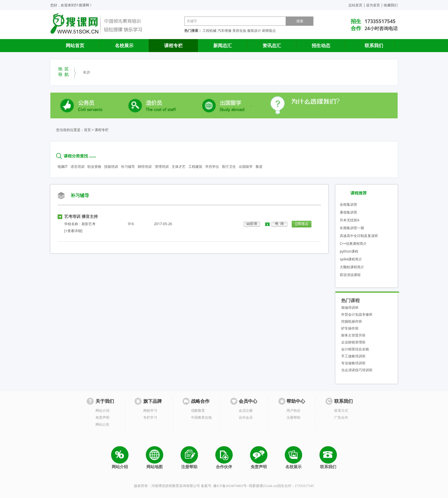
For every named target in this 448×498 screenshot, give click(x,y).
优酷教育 (198, 410)
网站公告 (102, 424)
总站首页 (355, 5)
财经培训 (145, 167)
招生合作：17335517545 (296, 486)
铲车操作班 (350, 328)
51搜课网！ (84, 5)
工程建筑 (195, 167)
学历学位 (212, 167)
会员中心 (248, 401)
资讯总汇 (272, 45)
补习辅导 (128, 167)
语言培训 (78, 167)
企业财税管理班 (353, 342)
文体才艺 (179, 167)
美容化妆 (239, 31)
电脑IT (63, 167)
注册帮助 (293, 417)
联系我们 (374, 45)
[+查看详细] (73, 231)
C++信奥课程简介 (353, 244)
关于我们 (105, 401)
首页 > (89, 130)
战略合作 (200, 401)
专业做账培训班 (353, 363)
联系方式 (341, 410)
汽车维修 (225, 31)
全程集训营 (348, 204)
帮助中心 (296, 401)
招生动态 (321, 45)
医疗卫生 (229, 167)
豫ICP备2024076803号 (230, 486)
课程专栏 (173, 45)
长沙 (87, 72)
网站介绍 (102, 410)
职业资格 (94, 167)
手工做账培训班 (353, 356)
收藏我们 (391, 5)
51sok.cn (270, 486)
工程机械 (210, 31)
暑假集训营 (348, 212)
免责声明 (102, 417)
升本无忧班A (350, 220)
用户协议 (293, 410)
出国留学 (246, 167)
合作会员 (246, 417)
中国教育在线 (201, 417)
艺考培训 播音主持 (81, 216)
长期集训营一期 (352, 228)
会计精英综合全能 (355, 349)
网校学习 (150, 410)
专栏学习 (150, 417)
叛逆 (259, 167)
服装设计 (254, 31)
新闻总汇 (223, 45)
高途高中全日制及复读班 (359, 236)
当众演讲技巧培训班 (357, 370)
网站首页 (75, 45)
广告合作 (341, 417)
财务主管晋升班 (353, 335)
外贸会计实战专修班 (357, 314)
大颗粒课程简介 (352, 267)
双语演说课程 (350, 275)
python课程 (349, 251)
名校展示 (124, 45)
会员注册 (246, 410)
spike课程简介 (351, 259)
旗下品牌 (153, 401)
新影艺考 (89, 224)
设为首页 (373, 5)
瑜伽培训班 (350, 307)
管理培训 (162, 167)
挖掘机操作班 (352, 321)
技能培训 (111, 167)
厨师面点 (269, 31)
